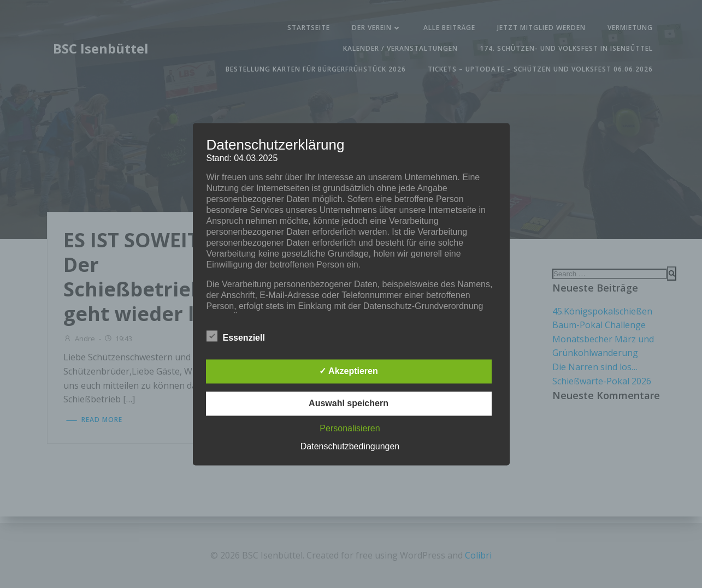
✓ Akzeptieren (349, 371)
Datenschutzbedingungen (350, 446)
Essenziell (236, 336)
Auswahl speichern (349, 403)
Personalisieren (350, 428)
